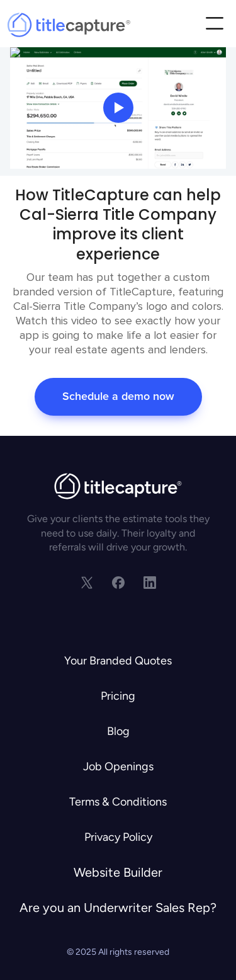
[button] (214, 25)
